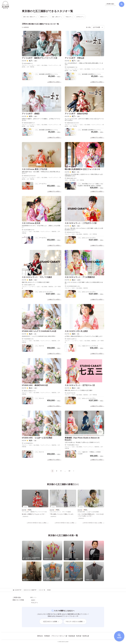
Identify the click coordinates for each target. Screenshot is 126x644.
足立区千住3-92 (71, 393)
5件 (35, 441)
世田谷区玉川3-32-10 (29, 176)
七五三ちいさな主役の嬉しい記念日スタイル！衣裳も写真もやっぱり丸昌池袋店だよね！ (84, 175)
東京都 (49, 590)
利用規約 (47, 636)
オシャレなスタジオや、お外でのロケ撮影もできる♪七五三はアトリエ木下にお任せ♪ (84, 120)
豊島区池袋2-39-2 (71, 179)
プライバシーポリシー (59, 636)
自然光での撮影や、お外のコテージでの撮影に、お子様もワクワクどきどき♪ (41, 120)
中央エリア (69, 17)
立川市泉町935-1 (27, 444)
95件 (78, 226)
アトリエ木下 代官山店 (74, 58)
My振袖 (72, 636)
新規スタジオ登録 (18, 600)
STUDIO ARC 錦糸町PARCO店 (35, 386)
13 (69, 471)
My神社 (86, 636)
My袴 (79, 636)
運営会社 (40, 636)
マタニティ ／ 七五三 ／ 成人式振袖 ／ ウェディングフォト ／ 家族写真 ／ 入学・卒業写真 (41, 233)
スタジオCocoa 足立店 (31, 223)
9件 (78, 334)
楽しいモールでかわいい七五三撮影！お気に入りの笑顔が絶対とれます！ (84, 283)
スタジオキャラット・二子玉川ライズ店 (81, 223)
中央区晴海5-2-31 (28, 339)
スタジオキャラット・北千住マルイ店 (80, 386)
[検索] (121, 4)
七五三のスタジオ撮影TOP (30, 590)
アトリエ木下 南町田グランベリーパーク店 (40, 58)
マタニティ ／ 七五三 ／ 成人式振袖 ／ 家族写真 (76, 288)
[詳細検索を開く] (119, 636)
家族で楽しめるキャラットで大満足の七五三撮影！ (36, 283)
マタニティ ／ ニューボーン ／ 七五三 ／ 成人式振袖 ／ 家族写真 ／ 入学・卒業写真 (41, 288)
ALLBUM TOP (17, 590)
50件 (36, 280)
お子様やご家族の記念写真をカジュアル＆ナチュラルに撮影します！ (84, 337)
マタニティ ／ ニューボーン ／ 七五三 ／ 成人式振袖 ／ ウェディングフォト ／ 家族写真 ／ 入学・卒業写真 (41, 66)
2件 (35, 334)
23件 (36, 388)
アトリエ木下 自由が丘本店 (76, 114)
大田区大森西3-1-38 (28, 285)
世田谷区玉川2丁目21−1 (72, 233)
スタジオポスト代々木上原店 (76, 332)
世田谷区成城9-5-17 (28, 123)
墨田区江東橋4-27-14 (29, 391)
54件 (36, 61)
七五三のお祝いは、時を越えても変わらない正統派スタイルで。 (83, 443)
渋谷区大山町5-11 (71, 339)
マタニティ (34, 603)
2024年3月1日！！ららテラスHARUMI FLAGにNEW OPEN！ (39, 337)
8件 (78, 172)
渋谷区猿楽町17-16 (71, 67)
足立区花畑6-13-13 (28, 230)
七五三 (33, 601)
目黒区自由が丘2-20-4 (72, 123)
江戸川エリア (80, 17)
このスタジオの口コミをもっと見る (37, 523)
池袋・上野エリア (57, 17)
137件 (79, 280)
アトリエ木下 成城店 (31, 114)
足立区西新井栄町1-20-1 (72, 287)
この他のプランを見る (53, 82)
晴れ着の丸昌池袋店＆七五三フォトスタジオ (82, 169)
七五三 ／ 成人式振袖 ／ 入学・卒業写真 (74, 181)
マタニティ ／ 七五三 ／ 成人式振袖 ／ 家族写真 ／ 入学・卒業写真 (81, 234)
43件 (78, 388)
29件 (78, 61)
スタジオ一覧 (42, 590)
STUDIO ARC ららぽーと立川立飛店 (37, 438)
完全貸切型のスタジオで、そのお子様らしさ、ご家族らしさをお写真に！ (41, 227)
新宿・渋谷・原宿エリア (30, 17)
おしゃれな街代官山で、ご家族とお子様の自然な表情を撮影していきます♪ (84, 64)
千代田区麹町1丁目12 (72, 445)
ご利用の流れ (17, 598)
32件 (36, 117)
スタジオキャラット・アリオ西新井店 (80, 277)
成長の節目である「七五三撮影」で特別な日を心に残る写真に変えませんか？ (41, 173)
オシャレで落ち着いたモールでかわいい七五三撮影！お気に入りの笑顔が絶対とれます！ (84, 229)
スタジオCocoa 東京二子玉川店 (35, 169)
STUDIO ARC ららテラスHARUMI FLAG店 (39, 332)
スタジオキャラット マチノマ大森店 (37, 277)
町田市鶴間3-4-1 (27, 64)
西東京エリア (44, 17)
